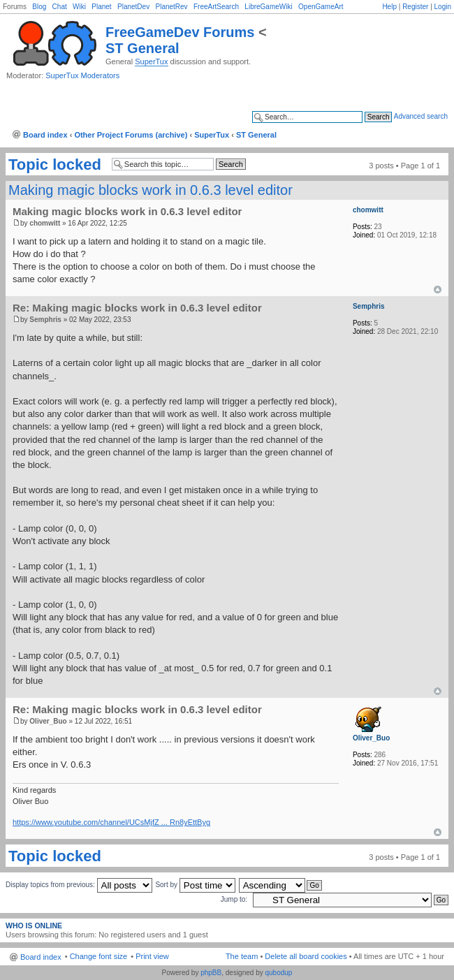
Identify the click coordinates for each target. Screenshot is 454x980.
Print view (152, 956)
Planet (101, 7)
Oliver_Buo (48, 721)
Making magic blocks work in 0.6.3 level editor (151, 190)
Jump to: (234, 899)
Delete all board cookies (306, 956)
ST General (142, 48)
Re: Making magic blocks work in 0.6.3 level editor (137, 308)
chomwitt (45, 223)
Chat (60, 7)
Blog (39, 7)
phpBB (211, 973)
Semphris (45, 320)
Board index (45, 135)
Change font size (99, 956)
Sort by (195, 885)
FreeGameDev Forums (180, 32)
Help (389, 7)
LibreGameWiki (268, 7)
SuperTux (151, 61)
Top (438, 290)
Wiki (79, 7)
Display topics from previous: (79, 885)
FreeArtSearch (216, 7)
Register (415, 7)
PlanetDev (133, 7)
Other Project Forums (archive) (131, 135)
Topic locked (55, 165)
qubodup (278, 973)
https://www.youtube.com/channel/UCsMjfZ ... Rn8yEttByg (111, 822)
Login (443, 7)
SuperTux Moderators (82, 75)
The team (242, 956)
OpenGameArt (321, 7)
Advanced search (421, 116)
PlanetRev (171, 7)
